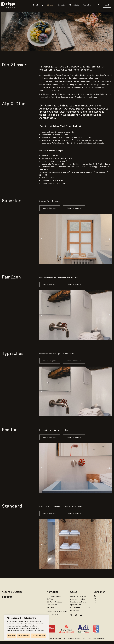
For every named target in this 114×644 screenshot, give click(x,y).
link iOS (43, 175)
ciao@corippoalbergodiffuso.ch (57, 611)
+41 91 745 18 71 (52, 614)
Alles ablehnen (24, 636)
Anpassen (11, 636)
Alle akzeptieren (39, 636)
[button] (42, 239)
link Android (100, 172)
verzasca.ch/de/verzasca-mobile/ (55, 172)
